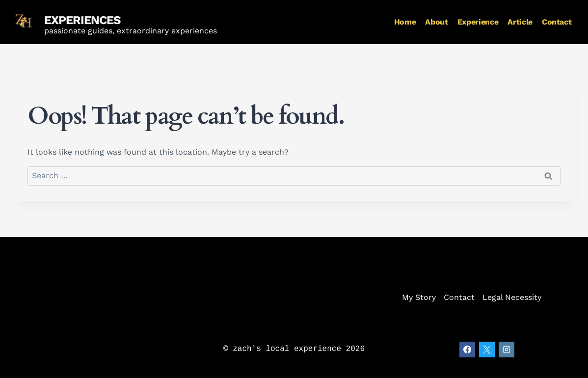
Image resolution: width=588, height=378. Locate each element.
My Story (419, 297)
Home (405, 22)
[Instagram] (507, 350)
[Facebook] (467, 350)
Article (520, 22)
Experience (478, 22)
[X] (487, 350)
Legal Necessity (512, 297)
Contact (557, 22)
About (436, 22)
